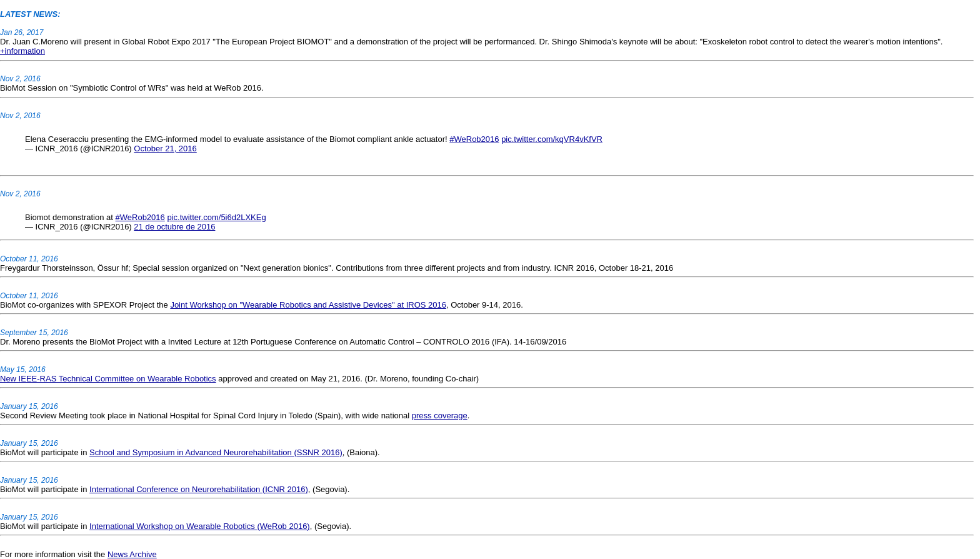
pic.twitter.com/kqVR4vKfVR (552, 139)
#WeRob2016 (474, 139)
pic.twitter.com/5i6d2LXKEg (216, 217)
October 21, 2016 (165, 149)
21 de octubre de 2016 (174, 227)
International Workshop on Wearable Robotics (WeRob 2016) (200, 526)
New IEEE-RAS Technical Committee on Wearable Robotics (108, 379)
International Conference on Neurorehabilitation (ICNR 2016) (199, 489)
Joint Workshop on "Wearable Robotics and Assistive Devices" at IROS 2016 (308, 305)
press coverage (440, 415)
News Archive (132, 554)
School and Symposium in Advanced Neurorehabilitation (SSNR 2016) (216, 452)
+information (22, 51)
